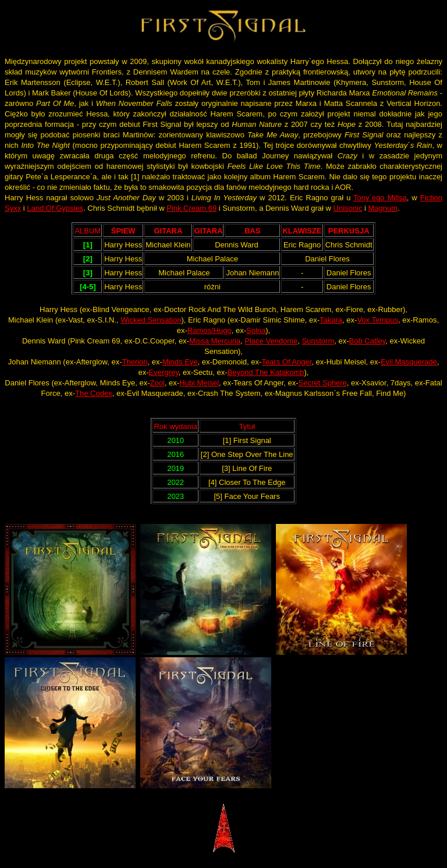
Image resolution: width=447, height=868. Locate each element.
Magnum (383, 208)
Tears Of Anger (286, 362)
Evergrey (164, 372)
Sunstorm (318, 341)
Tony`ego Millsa (380, 198)
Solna (256, 330)
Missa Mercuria (215, 341)
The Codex (94, 393)
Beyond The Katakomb (265, 372)
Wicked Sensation (151, 320)
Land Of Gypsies (55, 208)
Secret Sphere (323, 383)
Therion (134, 362)
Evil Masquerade (409, 362)
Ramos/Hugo (210, 330)
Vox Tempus (377, 320)
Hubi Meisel (199, 383)
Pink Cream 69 (191, 208)
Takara (331, 320)
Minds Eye (180, 362)
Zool (157, 383)
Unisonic (348, 208)
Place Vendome (271, 341)
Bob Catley (368, 341)
